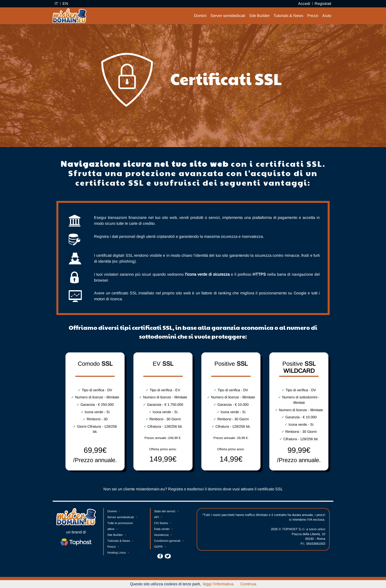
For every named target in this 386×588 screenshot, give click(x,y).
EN (65, 4)
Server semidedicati (228, 16)
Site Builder (259, 16)
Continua (248, 584)
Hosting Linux (118, 553)
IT (56, 4)
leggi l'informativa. (219, 584)
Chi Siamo (163, 523)
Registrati (323, 4)
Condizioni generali (169, 541)
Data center (163, 529)
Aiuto (327, 16)
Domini (200, 16)
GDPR (160, 547)
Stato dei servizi (166, 511)
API (158, 517)
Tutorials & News (288, 16)
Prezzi (313, 16)
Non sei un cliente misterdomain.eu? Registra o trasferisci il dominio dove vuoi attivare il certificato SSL (193, 489)
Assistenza (163, 535)
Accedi (304, 4)
